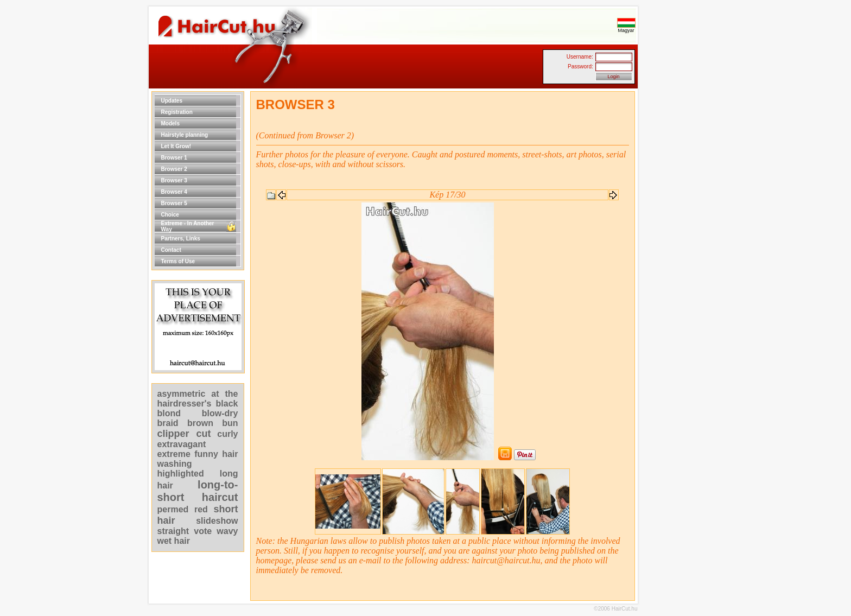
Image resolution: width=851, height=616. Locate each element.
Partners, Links (181, 239)
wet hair (174, 541)
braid (168, 423)
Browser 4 (174, 192)
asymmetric (185, 394)
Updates (172, 101)
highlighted (181, 474)
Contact (171, 250)
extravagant (182, 444)
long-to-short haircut (198, 491)
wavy (227, 531)
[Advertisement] (672, 254)
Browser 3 (174, 180)
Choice (170, 215)
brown (200, 423)
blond (169, 413)
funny (206, 454)
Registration (177, 112)
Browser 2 (174, 169)
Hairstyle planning (185, 135)
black (227, 404)
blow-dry (220, 413)
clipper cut (184, 434)
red (201, 509)
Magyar (626, 28)
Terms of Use (178, 261)
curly (227, 434)
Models (170, 123)
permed (173, 509)
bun (230, 423)
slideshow (217, 521)
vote (203, 531)
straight (173, 531)
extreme (174, 454)
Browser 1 (174, 158)
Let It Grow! (176, 146)
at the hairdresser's (198, 399)
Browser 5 (174, 203)
